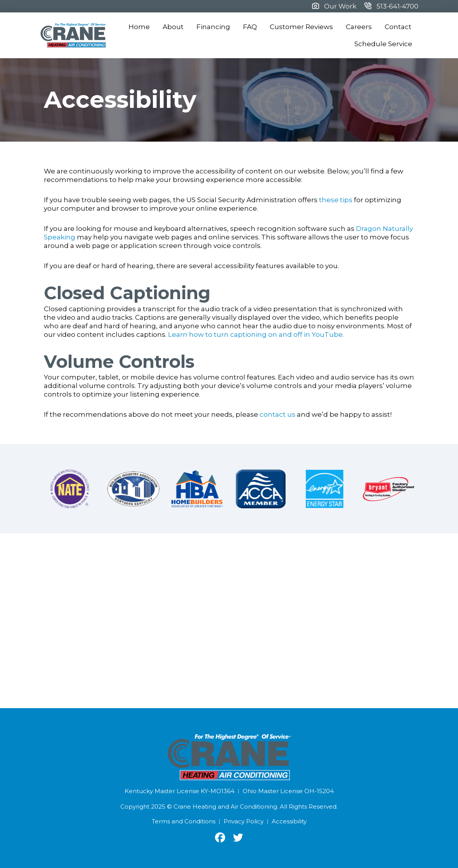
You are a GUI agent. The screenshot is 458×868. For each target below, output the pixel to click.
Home (139, 27)
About (173, 27)
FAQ (250, 27)
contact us (278, 414)
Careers (359, 27)
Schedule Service (383, 44)
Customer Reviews (301, 27)
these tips (336, 200)
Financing (213, 27)
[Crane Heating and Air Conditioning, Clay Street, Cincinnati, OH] (229, 621)
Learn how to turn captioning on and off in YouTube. (256, 334)
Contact (398, 27)
